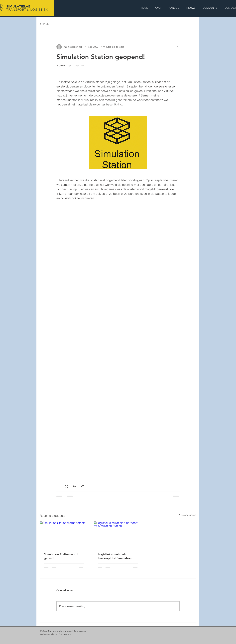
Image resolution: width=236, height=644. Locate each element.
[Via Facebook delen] (58, 486)
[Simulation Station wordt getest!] (64, 535)
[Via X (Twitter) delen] (66, 486)
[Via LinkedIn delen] (74, 486)
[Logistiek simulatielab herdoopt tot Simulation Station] (118, 535)
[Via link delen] (82, 486)
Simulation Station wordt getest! (61, 556)
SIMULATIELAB (27, 8)
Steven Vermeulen (61, 634)
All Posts (45, 24)
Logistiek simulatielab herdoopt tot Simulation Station (115, 556)
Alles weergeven (187, 515)
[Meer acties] (178, 47)
